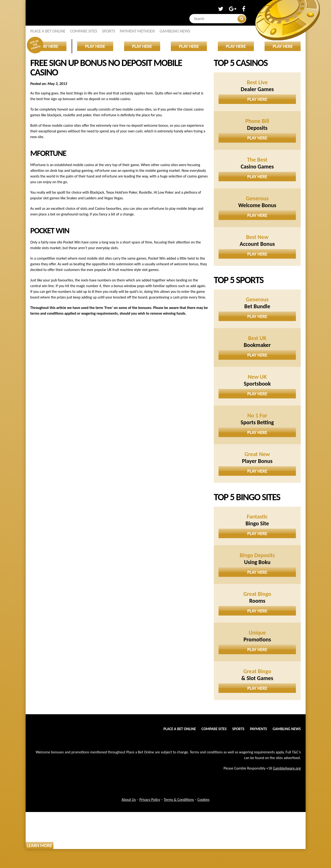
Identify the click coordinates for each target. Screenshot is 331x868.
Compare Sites (84, 31)
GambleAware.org (287, 768)
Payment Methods (137, 31)
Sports (108, 31)
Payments (258, 729)
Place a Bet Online (48, 31)
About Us (129, 800)
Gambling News (175, 31)
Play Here (257, 99)
